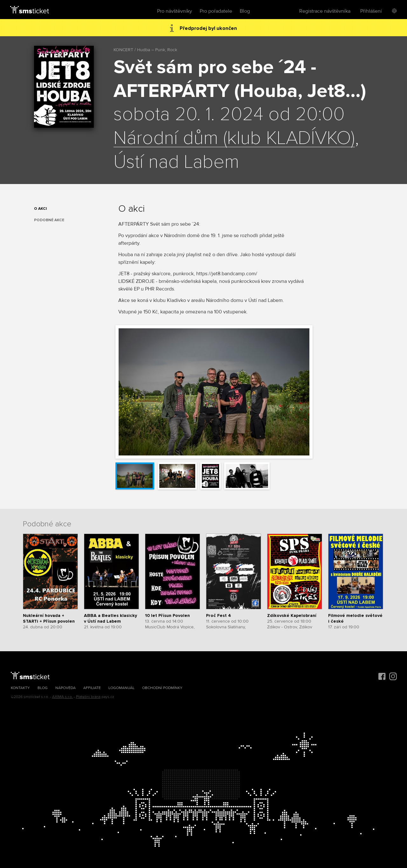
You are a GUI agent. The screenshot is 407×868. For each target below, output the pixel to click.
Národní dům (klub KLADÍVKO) (234, 139)
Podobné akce (49, 220)
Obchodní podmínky (162, 688)
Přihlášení (371, 11)
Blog (245, 11)
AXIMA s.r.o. (62, 697)
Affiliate (92, 688)
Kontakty (20, 688)
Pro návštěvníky (175, 11)
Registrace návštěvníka (325, 11)
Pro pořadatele (216, 11)
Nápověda (66, 688)
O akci (40, 209)
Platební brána (88, 697)
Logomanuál (121, 688)
